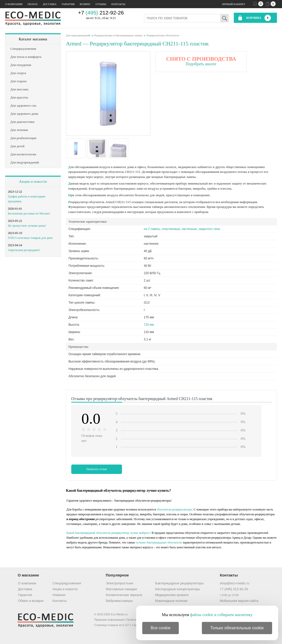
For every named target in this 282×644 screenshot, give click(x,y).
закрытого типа (209, 229)
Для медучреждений (78, 35)
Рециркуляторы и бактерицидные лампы (118, 35)
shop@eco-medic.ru (234, 583)
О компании (14, 4)
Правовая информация (109, 620)
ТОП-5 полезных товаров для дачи (30, 238)
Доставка (50, 4)
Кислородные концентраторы (178, 589)
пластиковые (171, 229)
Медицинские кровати (172, 595)
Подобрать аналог (201, 64)
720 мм (149, 325)
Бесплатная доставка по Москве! (29, 213)
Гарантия (25, 595)
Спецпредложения (67, 583)
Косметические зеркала (124, 595)
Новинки (59, 595)
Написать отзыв (97, 469)
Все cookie (161, 628)
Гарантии (68, 4)
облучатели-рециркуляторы (174, 509)
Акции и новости (33, 181)
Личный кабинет (234, 4)
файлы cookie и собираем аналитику (221, 615)
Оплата (32, 4)
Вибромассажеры (120, 601)
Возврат (85, 4)
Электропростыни (120, 583)
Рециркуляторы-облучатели (163, 35)
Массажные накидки (121, 589)
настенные (189, 229)
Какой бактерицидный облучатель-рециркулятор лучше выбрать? (109, 533)
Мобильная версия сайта (239, 601)
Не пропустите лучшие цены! (27, 226)
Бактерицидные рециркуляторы (179, 583)
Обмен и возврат (31, 601)
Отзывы (101, 4)
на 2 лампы (152, 229)
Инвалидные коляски (171, 601)
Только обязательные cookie (237, 628)
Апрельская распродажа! (24, 250)
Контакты (118, 4)
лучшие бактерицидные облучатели (159, 542)
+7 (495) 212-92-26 (234, 589)
